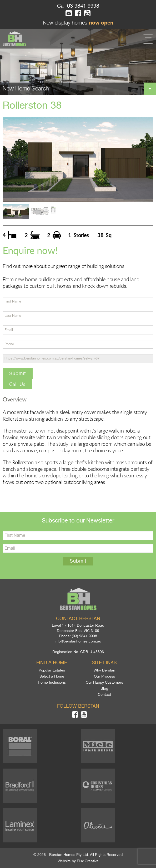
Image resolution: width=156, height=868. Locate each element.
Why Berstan (104, 670)
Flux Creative (88, 861)
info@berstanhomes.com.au (78, 641)
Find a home (52, 663)
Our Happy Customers (104, 682)
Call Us (17, 384)
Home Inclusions (52, 682)
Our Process (104, 676)
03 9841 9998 (82, 6)
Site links (104, 663)
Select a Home (52, 676)
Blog (104, 688)
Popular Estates (52, 670)
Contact (104, 694)
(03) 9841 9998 (84, 636)
